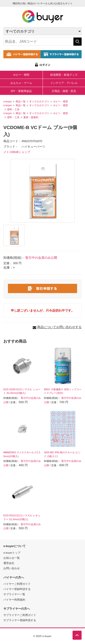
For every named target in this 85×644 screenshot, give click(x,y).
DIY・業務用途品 (21, 91)
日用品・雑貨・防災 (64, 91)
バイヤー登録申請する (17, 589)
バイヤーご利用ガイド (17, 584)
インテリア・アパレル (64, 83)
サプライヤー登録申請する (20, 620)
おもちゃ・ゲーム (21, 83)
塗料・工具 (13, 109)
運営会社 (9, 563)
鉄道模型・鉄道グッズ (64, 75)
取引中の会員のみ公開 (41, 258)
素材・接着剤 (31, 117)
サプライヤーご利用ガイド (20, 615)
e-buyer (8, 101)
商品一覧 (21, 101)
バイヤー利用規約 (14, 600)
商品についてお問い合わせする (59, 327)
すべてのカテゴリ (39, 101)
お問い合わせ (12, 568)
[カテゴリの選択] (42, 31)
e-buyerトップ (12, 553)
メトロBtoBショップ (17, 152)
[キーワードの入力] (38, 42)
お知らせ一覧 (12, 558)
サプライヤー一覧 (14, 594)
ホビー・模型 (21, 75)
